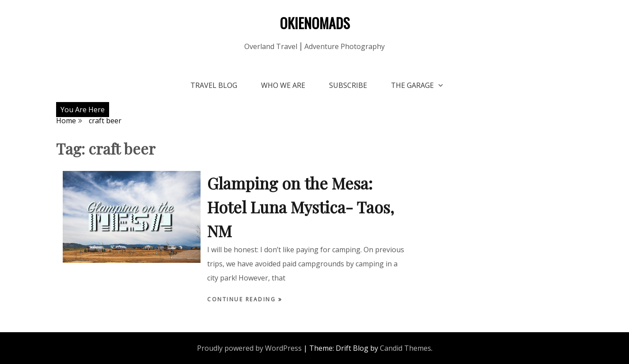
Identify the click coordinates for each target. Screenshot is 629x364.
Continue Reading (243, 299)
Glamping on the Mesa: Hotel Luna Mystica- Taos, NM (301, 207)
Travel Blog (214, 85)
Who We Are (283, 85)
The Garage (412, 85)
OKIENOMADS (315, 23)
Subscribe (348, 85)
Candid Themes (405, 348)
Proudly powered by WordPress (249, 348)
